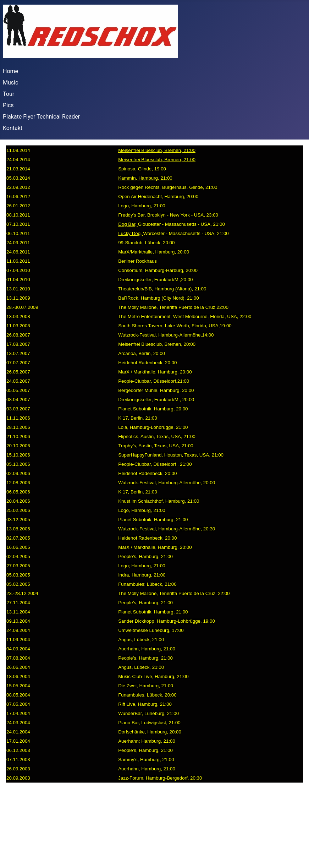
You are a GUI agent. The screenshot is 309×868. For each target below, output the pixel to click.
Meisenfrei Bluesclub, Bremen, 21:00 (157, 150)
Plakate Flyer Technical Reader (41, 117)
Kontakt (13, 128)
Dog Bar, (128, 224)
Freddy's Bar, (133, 215)
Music (10, 83)
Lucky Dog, (131, 233)
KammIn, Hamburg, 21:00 (145, 178)
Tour (9, 94)
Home (10, 71)
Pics (8, 105)
